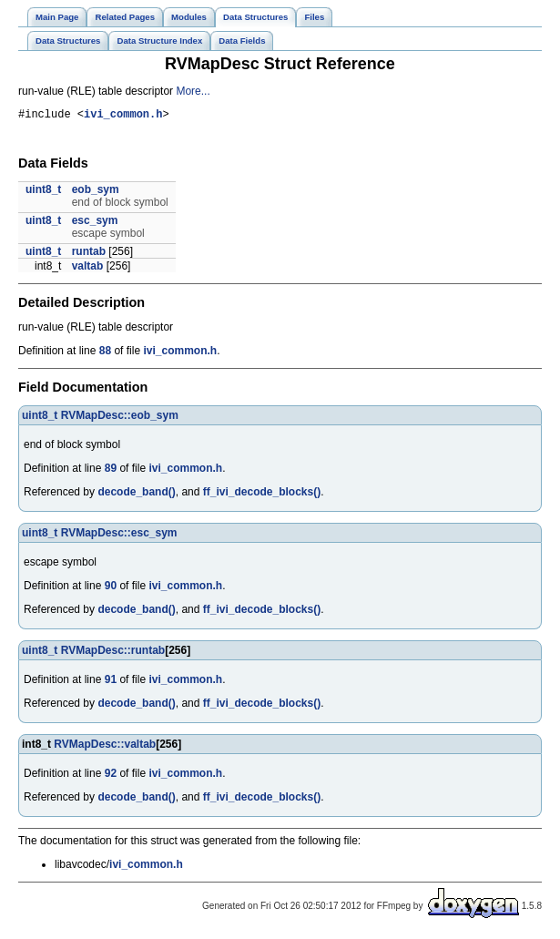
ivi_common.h (123, 116)
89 (111, 471)
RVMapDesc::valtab (105, 747)
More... (193, 91)
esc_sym (95, 223)
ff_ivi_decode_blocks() (262, 495)
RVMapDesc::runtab (113, 653)
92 (111, 776)
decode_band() (136, 495)
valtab (88, 269)
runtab (89, 254)
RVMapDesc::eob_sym (120, 418)
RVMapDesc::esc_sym (119, 536)
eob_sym (96, 192)
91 (111, 682)
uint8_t (43, 192)
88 (105, 353)
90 (111, 588)
